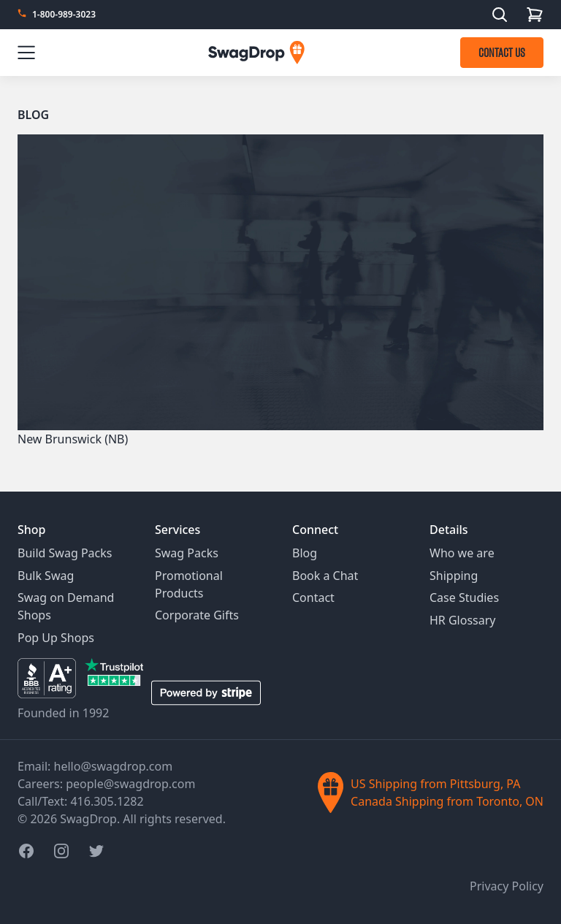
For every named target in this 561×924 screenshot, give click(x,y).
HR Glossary (463, 620)
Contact (313, 597)
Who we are (462, 553)
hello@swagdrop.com (114, 766)
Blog (33, 115)
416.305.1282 (107, 801)
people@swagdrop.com (130, 784)
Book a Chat (325, 576)
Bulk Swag (46, 576)
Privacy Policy (507, 886)
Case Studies (464, 597)
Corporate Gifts (197, 615)
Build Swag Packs (65, 553)
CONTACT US (502, 53)
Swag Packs (187, 553)
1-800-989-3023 (64, 15)
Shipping (454, 576)
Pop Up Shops (56, 638)
